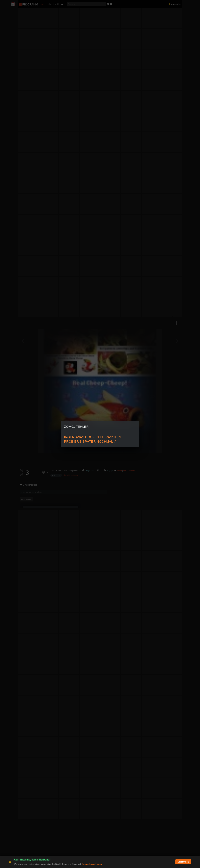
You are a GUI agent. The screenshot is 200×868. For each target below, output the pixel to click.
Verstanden (183, 862)
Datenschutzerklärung (92, 864)
